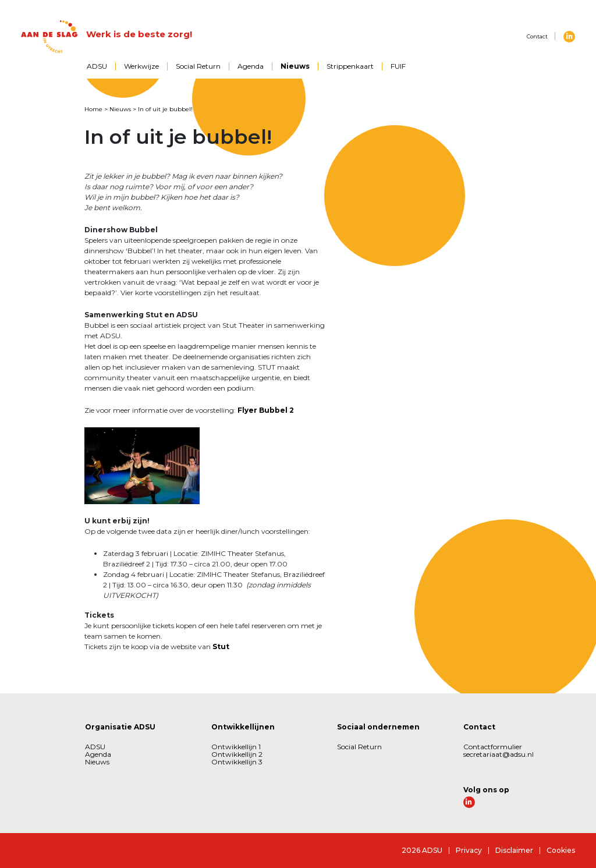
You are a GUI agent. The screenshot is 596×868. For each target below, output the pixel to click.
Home (93, 109)
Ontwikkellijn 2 (237, 754)
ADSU (97, 66)
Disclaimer (514, 850)
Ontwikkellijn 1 (236, 747)
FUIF (398, 66)
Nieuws (295, 66)
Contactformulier (493, 747)
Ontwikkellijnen (243, 727)
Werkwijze (141, 66)
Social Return (198, 66)
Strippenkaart (350, 66)
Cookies (561, 850)
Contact (537, 36)
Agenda (251, 66)
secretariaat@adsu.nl (499, 754)
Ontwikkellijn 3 (237, 762)
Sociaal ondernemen (378, 727)
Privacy (469, 850)
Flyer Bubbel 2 (266, 410)
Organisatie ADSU (120, 727)
